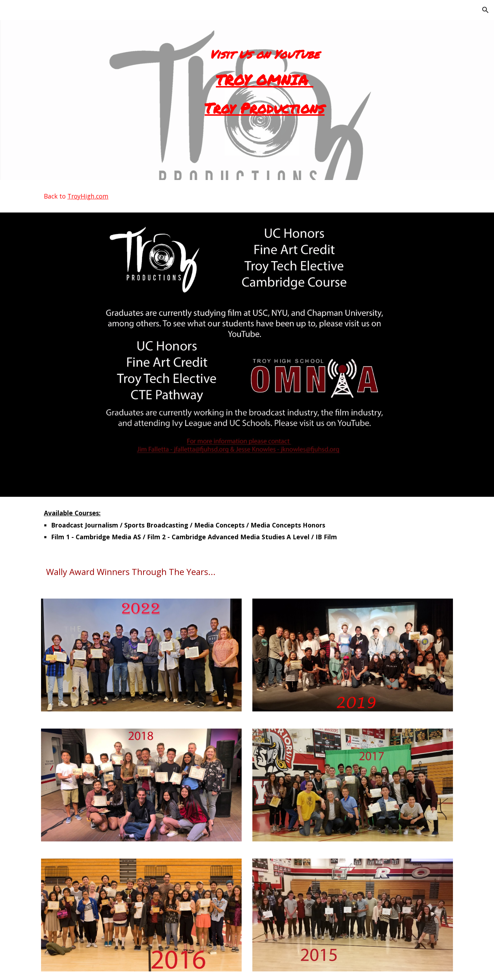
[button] (485, 10)
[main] (264, 90)
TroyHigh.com (88, 196)
